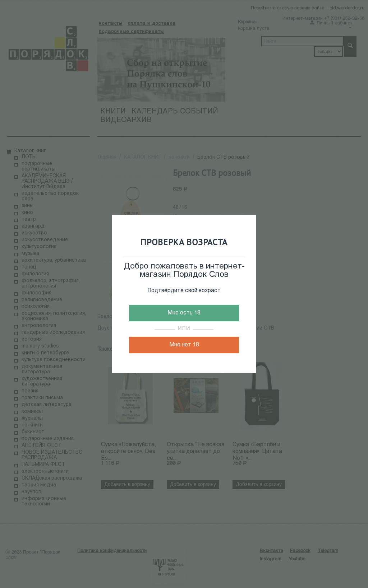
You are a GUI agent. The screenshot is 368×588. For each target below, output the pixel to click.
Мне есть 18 (184, 313)
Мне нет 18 (184, 345)
